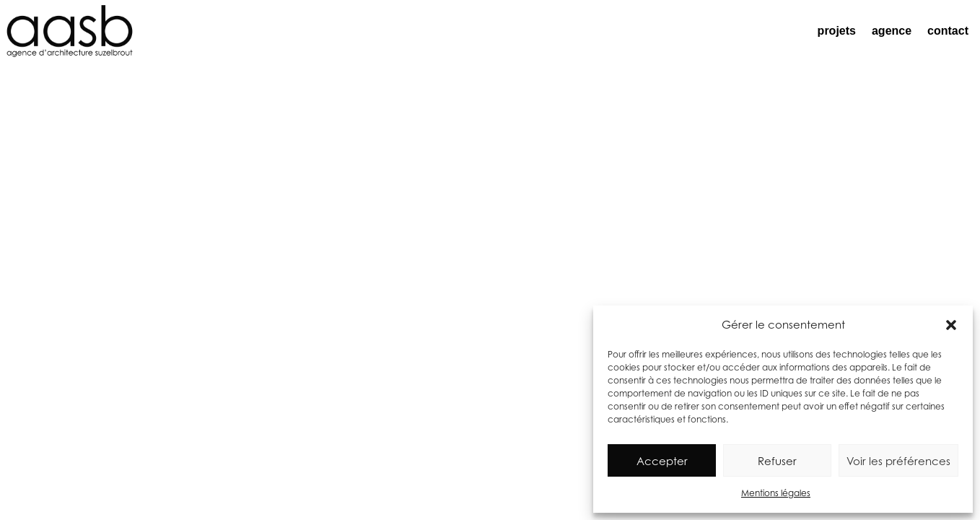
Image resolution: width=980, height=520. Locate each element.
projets (837, 31)
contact (948, 31)
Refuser (777, 461)
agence (892, 31)
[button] (951, 325)
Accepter (662, 461)
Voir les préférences (898, 461)
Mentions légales (776, 493)
